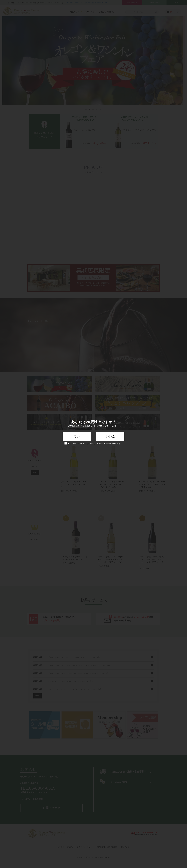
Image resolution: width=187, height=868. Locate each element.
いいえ (110, 436)
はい (77, 436)
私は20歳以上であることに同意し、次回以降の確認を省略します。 (94, 443)
